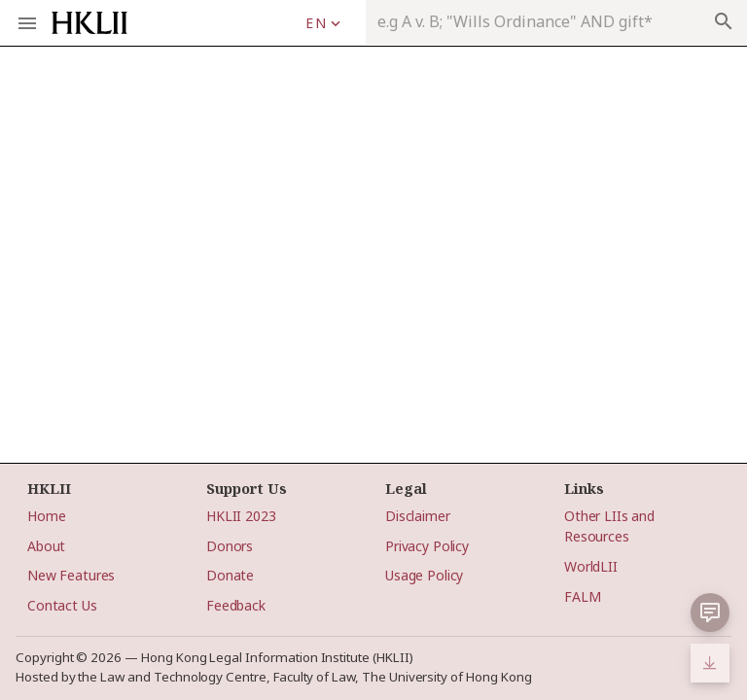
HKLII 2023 (241, 516)
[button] (710, 612)
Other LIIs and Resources (609, 526)
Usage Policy (424, 575)
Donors (230, 546)
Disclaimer (418, 516)
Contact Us (62, 605)
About (46, 546)
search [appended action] (724, 21)
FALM (582, 596)
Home (46, 516)
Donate (230, 575)
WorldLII (591, 566)
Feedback (236, 605)
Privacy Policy (427, 546)
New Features (71, 575)
